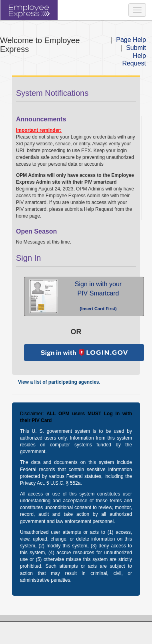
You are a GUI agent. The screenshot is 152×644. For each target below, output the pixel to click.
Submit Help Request (134, 56)
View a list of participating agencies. (59, 382)
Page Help (131, 40)
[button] (84, 296)
